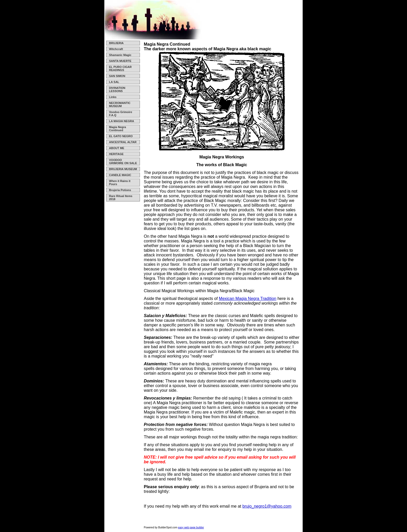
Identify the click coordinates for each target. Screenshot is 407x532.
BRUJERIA (116, 43)
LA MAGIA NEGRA (121, 121)
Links (113, 97)
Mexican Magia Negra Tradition (247, 299)
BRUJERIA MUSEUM (123, 169)
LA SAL (114, 82)
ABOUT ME (117, 148)
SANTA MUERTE (120, 61)
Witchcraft (116, 49)
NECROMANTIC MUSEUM (120, 104)
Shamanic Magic (120, 55)
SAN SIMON (117, 76)
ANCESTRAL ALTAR (123, 142)
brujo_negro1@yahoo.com (267, 506)
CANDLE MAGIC (120, 175)
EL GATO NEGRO (121, 136)
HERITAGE (116, 154)
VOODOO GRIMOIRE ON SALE (123, 162)
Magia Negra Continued (117, 129)
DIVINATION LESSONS (117, 89)
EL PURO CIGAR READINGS (120, 68)
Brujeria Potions (120, 190)
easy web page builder (191, 527)
